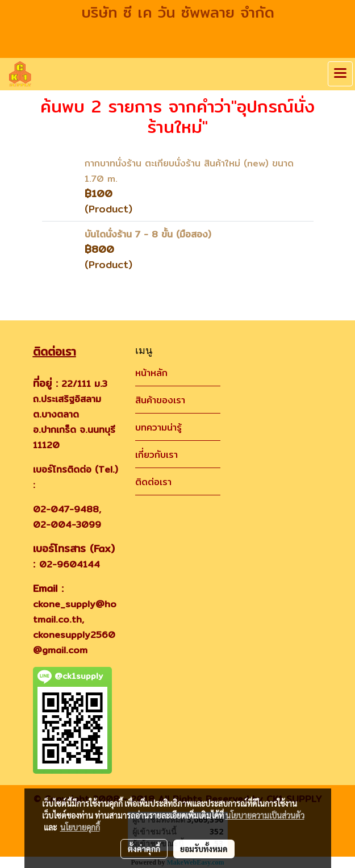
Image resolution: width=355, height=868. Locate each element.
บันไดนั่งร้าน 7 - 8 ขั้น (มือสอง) (148, 234)
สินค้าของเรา (160, 400)
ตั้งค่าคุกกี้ (144, 849)
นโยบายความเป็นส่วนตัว (265, 815)
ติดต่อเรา (153, 482)
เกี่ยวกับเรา (156, 455)
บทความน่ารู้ (158, 427)
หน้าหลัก (151, 373)
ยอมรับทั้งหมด (204, 849)
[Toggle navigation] (340, 74)
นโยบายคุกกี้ (80, 827)
